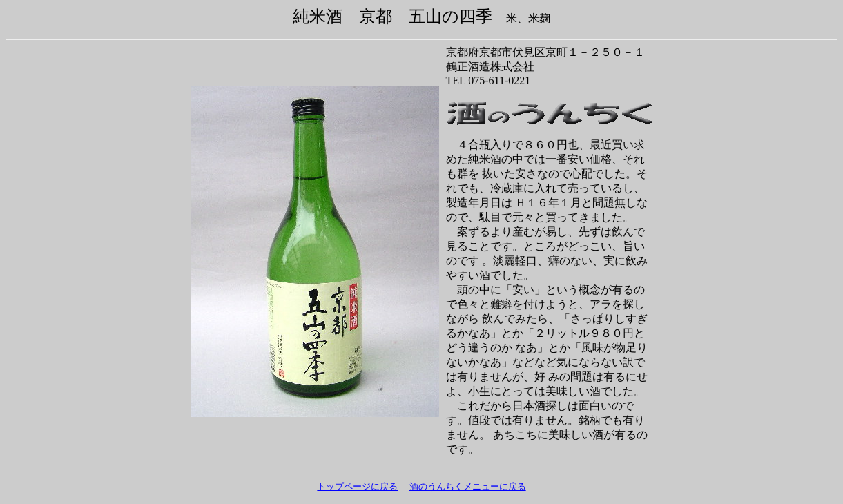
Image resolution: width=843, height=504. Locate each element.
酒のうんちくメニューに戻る (468, 486)
